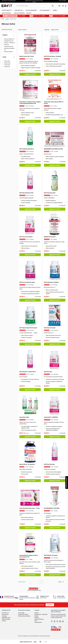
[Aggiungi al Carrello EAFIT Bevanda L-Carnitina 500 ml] (30, 390)
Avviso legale (21, 613)
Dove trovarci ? (5, 614)
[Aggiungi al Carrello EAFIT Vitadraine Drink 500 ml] (30, 165)
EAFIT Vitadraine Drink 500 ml (27, 149)
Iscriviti (50, 605)
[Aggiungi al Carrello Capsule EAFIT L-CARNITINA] (55, 437)
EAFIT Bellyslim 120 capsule (51, 555)
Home (3, 19)
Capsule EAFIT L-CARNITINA (51, 417)
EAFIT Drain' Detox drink (50, 193)
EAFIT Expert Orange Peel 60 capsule (28, 328)
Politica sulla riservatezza (24, 616)
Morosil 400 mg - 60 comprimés (27, 464)
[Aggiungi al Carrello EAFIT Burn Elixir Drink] (55, 481)
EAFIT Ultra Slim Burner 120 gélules (52, 56)
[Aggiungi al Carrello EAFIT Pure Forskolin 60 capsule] (30, 300)
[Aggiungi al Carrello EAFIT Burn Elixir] (55, 390)
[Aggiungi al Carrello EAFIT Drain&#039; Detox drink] (55, 209)
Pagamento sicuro (6, 618)
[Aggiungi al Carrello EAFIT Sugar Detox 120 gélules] (55, 300)
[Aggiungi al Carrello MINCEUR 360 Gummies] (55, 255)
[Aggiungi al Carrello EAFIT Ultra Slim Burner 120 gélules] (55, 74)
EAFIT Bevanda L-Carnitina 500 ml (28, 372)
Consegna (4, 616)
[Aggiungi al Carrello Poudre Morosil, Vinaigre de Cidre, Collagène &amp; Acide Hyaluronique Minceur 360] (30, 121)
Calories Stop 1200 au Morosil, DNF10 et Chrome (54, 103)
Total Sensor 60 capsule (50, 328)
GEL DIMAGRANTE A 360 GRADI (52, 508)
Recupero (37, 618)
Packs (36, 621)
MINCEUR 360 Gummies (50, 237)
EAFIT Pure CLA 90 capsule (26, 237)
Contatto (4, 621)
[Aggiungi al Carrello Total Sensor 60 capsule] (55, 344)
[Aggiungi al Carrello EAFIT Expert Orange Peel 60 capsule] (30, 344)
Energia (36, 616)
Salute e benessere (39, 619)
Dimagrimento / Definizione (41, 614)
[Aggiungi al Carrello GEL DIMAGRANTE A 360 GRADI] (55, 528)
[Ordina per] (58, 30)
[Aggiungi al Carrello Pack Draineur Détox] (30, 437)
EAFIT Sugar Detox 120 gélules (51, 282)
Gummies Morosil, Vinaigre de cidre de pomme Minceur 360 (29, 556)
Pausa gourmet (38, 622)
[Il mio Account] (63, 6)
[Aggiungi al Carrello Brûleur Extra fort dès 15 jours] (30, 74)
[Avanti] (47, 582)
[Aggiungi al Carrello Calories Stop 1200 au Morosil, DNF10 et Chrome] (55, 121)
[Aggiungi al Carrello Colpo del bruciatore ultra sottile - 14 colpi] (30, 528)
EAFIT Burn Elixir (48, 372)
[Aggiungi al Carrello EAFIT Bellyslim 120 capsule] (55, 575)
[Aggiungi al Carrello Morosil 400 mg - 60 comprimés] (30, 481)
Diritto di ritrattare (6, 619)
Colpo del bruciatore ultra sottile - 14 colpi (29, 508)
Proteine (36, 613)
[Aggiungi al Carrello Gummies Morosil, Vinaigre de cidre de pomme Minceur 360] (30, 575)
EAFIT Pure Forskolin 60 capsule (27, 282)
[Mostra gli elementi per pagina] (64, 582)
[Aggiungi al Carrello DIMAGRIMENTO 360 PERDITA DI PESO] (55, 165)
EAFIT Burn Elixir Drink (49, 464)
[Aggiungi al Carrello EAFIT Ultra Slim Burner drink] (30, 209)
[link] (38, 582)
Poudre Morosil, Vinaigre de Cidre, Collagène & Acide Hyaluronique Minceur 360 (30, 103)
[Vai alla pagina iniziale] (7, 6)
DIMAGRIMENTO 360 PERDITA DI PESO (53, 149)
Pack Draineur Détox (24, 417)
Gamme (7, 19)
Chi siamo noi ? (5, 613)
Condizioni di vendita (23, 614)
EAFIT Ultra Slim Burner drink (26, 193)
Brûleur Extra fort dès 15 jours (27, 56)
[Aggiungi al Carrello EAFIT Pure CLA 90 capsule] (30, 255)
